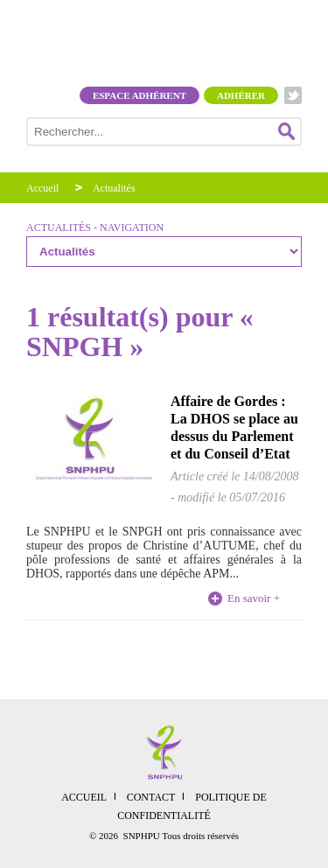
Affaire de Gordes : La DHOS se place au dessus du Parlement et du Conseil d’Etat (234, 427)
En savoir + (254, 598)
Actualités (114, 188)
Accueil (42, 188)
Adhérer (241, 95)
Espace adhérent (140, 95)
